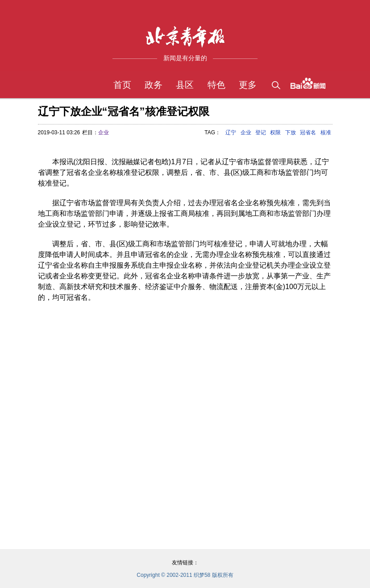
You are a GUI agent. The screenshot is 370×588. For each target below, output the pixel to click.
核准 (326, 133)
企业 (104, 133)
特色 (216, 85)
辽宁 (231, 133)
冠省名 (308, 133)
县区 (185, 85)
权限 (275, 133)
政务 (154, 85)
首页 (122, 85)
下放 (291, 133)
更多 (248, 85)
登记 (261, 133)
